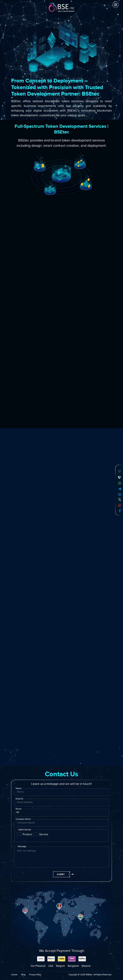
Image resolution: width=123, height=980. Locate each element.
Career (14, 975)
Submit (63, 874)
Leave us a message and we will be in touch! (61, 784)
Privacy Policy (35, 975)
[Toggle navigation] (116, 5)
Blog (23, 975)
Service (44, 834)
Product (27, 834)
